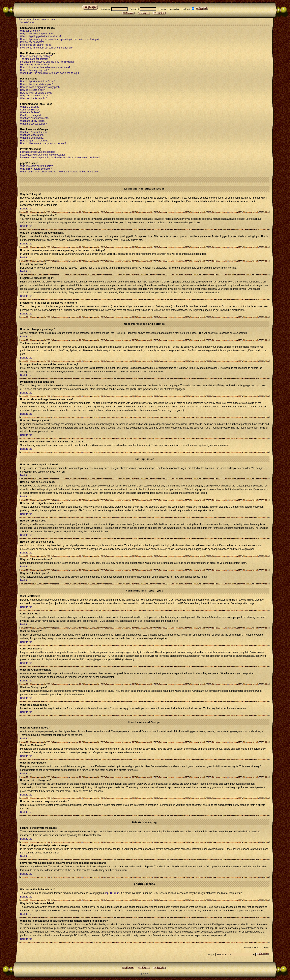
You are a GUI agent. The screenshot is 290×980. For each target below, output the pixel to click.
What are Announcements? (35, 118)
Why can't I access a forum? (35, 96)
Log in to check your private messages (38, 19)
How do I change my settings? (36, 56)
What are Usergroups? (32, 138)
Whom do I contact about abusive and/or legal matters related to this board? (61, 172)
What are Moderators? (32, 135)
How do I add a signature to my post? (40, 87)
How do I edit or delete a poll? (36, 93)
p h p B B (144, 974)
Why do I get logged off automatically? (41, 36)
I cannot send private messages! (38, 152)
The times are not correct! (34, 59)
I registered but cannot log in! (36, 45)
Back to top (26, 209)
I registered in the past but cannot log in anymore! (47, 48)
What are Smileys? (30, 112)
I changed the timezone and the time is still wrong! (47, 62)
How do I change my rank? (35, 70)
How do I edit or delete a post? (37, 84)
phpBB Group (112, 893)
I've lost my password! (32, 42)
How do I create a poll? (33, 90)
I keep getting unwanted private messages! (43, 155)
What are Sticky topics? (33, 121)
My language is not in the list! (36, 65)
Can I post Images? (31, 115)
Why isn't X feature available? (36, 169)
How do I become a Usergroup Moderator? (43, 143)
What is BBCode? (30, 107)
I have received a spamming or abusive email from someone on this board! (60, 158)
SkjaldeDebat (27, 22)
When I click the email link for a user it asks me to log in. (50, 73)
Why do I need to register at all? (37, 34)
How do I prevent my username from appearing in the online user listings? (60, 39)
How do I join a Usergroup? (35, 141)
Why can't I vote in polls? (33, 98)
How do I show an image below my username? (45, 67)
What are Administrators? (34, 132)
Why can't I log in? (30, 31)
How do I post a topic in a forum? (38, 81)
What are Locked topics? (33, 124)
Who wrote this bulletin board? (36, 166)
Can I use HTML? (30, 110)
